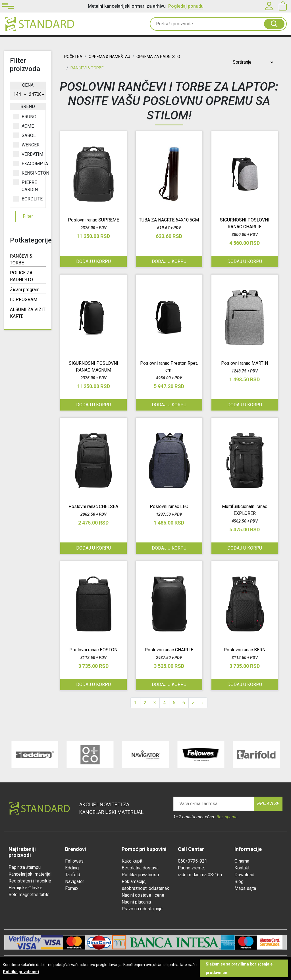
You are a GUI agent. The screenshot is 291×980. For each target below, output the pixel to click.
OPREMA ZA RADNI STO (158, 57)
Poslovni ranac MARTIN (245, 363)
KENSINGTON (28, 173)
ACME (23, 126)
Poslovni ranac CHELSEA (93, 506)
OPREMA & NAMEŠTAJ (109, 57)
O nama (242, 861)
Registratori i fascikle (30, 881)
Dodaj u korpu (93, 261)
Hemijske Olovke (25, 888)
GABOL (24, 135)
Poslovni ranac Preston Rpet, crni (169, 367)
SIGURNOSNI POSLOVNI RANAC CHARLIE (245, 223)
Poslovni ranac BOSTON (93, 650)
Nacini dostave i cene (143, 895)
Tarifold (73, 875)
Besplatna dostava (140, 868)
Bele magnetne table (29, 895)
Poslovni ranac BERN (245, 650)
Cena (28, 85)
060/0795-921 (193, 861)
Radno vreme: (191, 868)
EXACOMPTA (28, 163)
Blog (239, 881)
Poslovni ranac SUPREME (93, 220)
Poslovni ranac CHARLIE (169, 650)
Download (244, 875)
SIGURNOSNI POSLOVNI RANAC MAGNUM (93, 367)
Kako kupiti (133, 861)
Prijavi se (268, 804)
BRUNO (25, 117)
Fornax (72, 888)
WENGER (26, 145)
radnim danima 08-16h (200, 875)
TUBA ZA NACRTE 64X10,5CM (169, 220)
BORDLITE (28, 199)
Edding (72, 868)
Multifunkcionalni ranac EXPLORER (245, 510)
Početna (73, 57)
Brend (28, 106)
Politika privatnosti (140, 875)
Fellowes (74, 861)
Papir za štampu (25, 867)
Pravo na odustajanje (142, 909)
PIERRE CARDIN (25, 186)
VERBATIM (28, 154)
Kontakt (242, 868)
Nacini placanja (136, 902)
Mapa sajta (245, 888)
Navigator (75, 881)
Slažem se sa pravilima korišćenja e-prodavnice (240, 968)
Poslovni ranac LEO (169, 506)
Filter (28, 216)
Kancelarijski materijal (30, 874)
